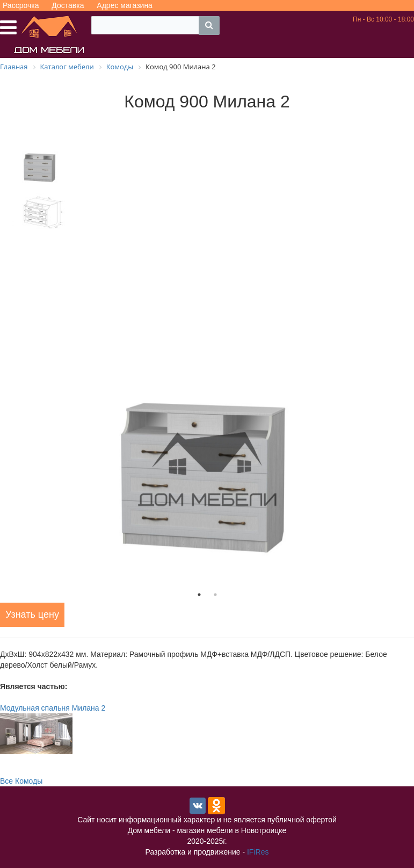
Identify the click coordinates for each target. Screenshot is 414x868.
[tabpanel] (207, 470)
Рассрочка (21, 5)
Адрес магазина (125, 5)
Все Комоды (21, 781)
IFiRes (258, 852)
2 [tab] (215, 595)
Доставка (68, 5)
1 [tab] (199, 595)
